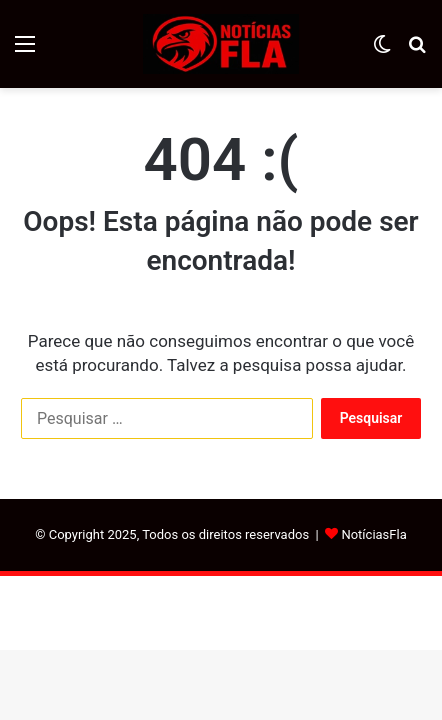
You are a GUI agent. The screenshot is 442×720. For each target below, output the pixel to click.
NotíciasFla (373, 534)
